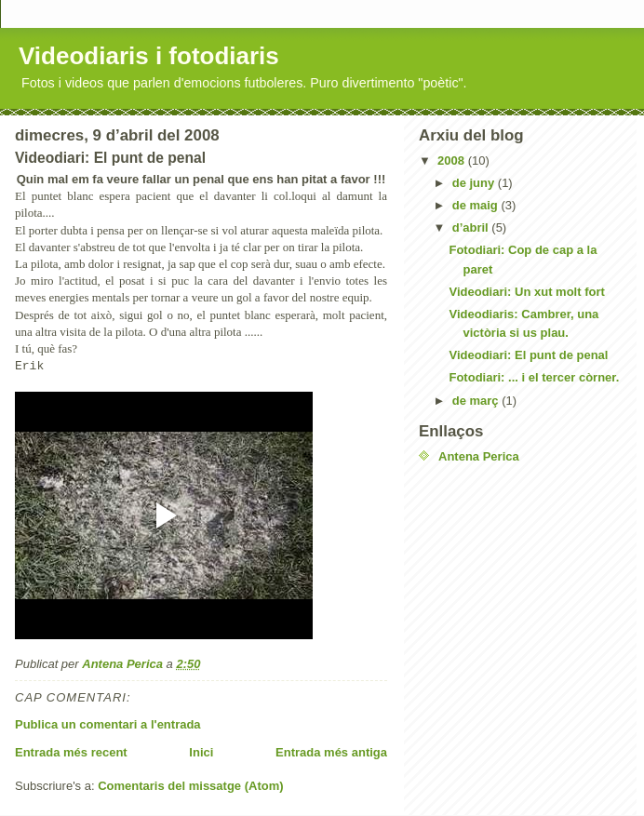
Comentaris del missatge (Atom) (190, 786)
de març (477, 401)
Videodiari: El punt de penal (528, 355)
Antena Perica (479, 456)
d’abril (472, 227)
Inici (201, 752)
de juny (475, 183)
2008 (453, 161)
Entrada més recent (71, 752)
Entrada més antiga (331, 752)
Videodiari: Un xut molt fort (526, 292)
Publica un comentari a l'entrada (108, 724)
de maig (477, 205)
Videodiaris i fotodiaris (149, 56)
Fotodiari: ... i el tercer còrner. (534, 377)
